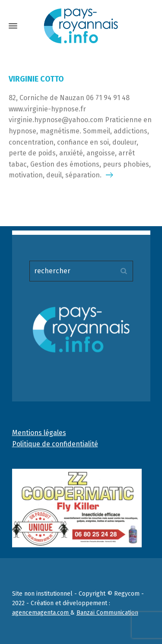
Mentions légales (39, 433)
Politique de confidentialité (55, 444)
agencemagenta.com (41, 613)
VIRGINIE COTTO (36, 79)
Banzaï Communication (107, 613)
